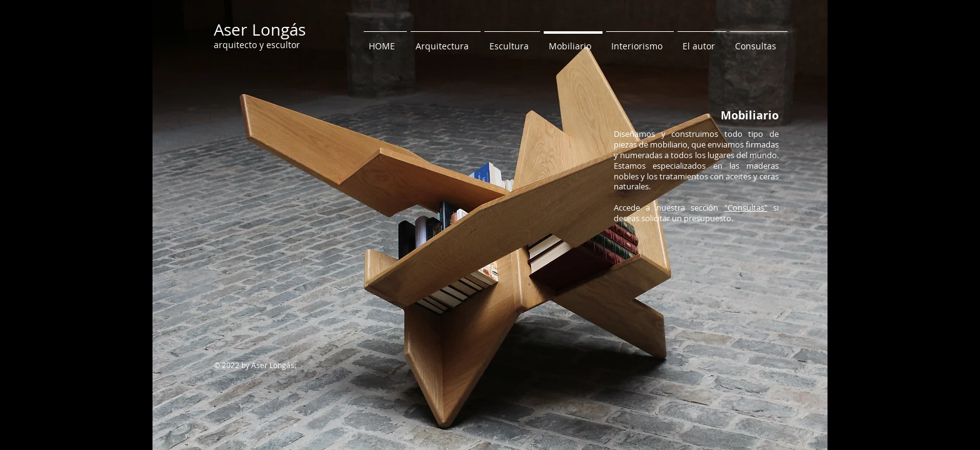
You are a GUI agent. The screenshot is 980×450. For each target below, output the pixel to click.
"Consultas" (746, 207)
